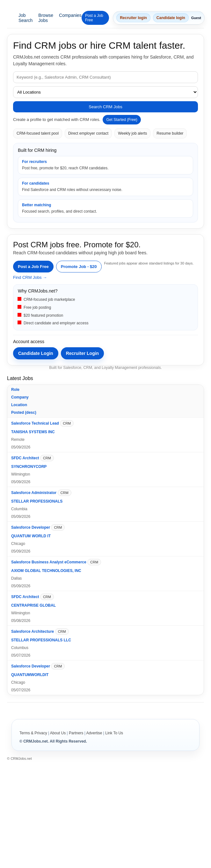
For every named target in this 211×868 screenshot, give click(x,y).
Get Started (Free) (122, 120)
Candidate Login (36, 353)
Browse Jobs (46, 18)
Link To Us (114, 733)
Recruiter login (133, 18)
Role (15, 390)
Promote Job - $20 (79, 267)
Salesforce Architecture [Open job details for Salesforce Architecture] (33, 632)
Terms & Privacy (33, 733)
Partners (76, 733)
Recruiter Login (82, 353)
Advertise (94, 733)
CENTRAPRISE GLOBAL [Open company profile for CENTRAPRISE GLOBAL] (33, 605)
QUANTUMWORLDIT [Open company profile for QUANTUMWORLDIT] (30, 675)
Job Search (25, 18)
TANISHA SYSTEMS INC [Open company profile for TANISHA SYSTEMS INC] (33, 432)
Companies (70, 15)
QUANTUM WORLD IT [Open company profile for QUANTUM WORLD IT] (31, 536)
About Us (58, 733)
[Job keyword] (105, 77)
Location (19, 405)
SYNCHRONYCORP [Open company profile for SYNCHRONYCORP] (29, 467)
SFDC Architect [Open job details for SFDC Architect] (25, 458)
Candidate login (171, 18)
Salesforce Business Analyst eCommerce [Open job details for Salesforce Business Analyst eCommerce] (49, 562)
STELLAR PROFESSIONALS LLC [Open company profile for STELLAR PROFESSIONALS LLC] (41, 640)
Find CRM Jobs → (30, 277)
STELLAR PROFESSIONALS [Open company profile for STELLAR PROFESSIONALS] (37, 501)
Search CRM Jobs (105, 107)
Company (20, 397)
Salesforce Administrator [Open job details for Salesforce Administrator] (34, 493)
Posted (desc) (24, 413)
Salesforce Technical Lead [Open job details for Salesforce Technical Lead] (35, 423)
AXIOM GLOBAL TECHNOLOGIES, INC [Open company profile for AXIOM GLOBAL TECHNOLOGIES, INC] (46, 571)
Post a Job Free (94, 18)
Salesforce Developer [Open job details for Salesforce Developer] (31, 527)
